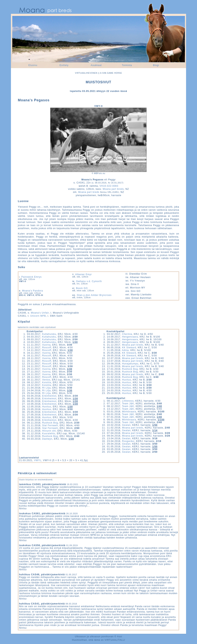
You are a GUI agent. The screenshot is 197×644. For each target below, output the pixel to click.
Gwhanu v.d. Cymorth (89, 281)
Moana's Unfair (40, 313)
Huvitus (47, 407)
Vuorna (46, 345)
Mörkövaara (129, 412)
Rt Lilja (47, 388)
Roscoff (47, 348)
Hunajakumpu (130, 364)
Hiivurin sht (49, 431)
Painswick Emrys (31, 277)
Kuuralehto (49, 433)
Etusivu (33, 65)
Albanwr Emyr (84, 274)
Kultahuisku (49, 334)
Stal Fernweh (50, 425)
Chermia (127, 334)
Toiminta (127, 65)
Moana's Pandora (33, 291)
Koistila (47, 382)
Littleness (128, 401)
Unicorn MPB (38, 316)
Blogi (156, 65)
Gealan (126, 425)
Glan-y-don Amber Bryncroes (94, 295)
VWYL (38, 460)
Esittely (64, 65)
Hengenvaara (130, 337)
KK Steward (129, 348)
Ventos (46, 380)
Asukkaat (96, 65)
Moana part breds (113, 189)
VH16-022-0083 (109, 186)
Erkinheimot (49, 396)
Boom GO (82, 288)
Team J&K (128, 404)
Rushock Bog (50, 423)
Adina (125, 350)
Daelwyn (47, 439)
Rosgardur (128, 441)
